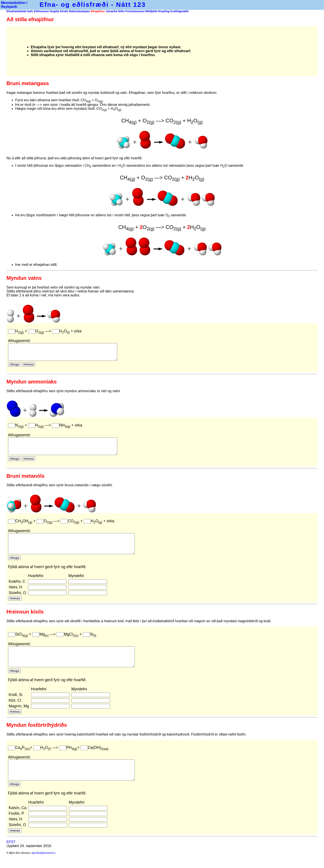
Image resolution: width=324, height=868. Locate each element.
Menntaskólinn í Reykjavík (14, 5)
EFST (11, 860)
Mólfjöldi (151, 11)
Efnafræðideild (16, 11)
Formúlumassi (135, 11)
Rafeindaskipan (80, 11)
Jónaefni (112, 11)
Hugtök (55, 11)
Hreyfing (164, 11)
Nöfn (121, 11)
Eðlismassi (41, 11)
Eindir (64, 11)
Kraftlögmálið (179, 11)
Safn (30, 11)
